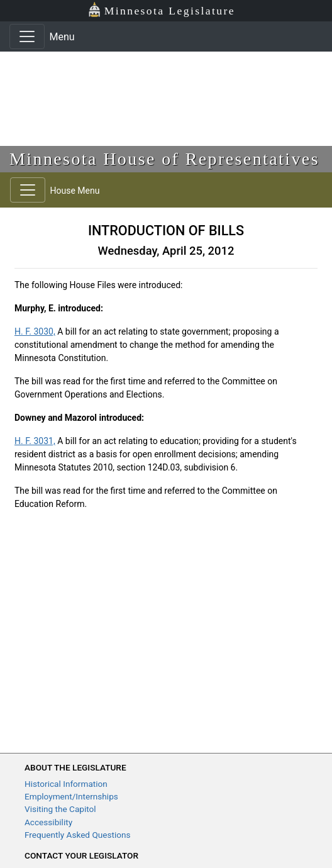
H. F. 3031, (35, 441)
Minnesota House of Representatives (164, 159)
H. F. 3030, (35, 331)
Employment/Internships (71, 796)
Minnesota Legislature (161, 10)
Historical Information (66, 784)
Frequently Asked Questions (78, 835)
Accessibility (48, 822)
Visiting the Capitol (60, 809)
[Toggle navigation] (27, 36)
